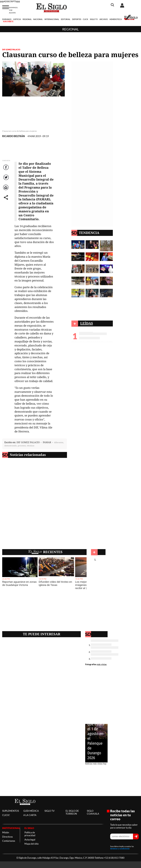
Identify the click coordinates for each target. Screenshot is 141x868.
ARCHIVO (104, 19)
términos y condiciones (120, 849)
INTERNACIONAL (52, 19)
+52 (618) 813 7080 (114, 858)
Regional (70, 29)
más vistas (102, 664)
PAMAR (47, 442)
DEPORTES (77, 19)
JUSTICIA (17, 19)
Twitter (6, 180)
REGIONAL (27, 19)
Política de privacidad (30, 834)
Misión (6, 832)
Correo (6, 190)
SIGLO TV (94, 19)
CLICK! (6, 815)
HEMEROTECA (116, 19)
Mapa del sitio (31, 844)
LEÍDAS (87, 323)
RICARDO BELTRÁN (14, 136)
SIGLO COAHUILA (93, 812)
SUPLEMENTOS (11, 811)
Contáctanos (9, 841)
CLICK (85, 19)
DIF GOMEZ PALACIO (11, 50)
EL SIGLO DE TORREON (72, 812)
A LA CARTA (30, 815)
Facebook (6, 170)
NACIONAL (38, 19)
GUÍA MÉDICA (31, 811)
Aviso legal (30, 840)
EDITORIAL (66, 19)
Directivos (7, 837)
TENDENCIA (89, 233)
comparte (6, 200)
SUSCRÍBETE (8, 21)
